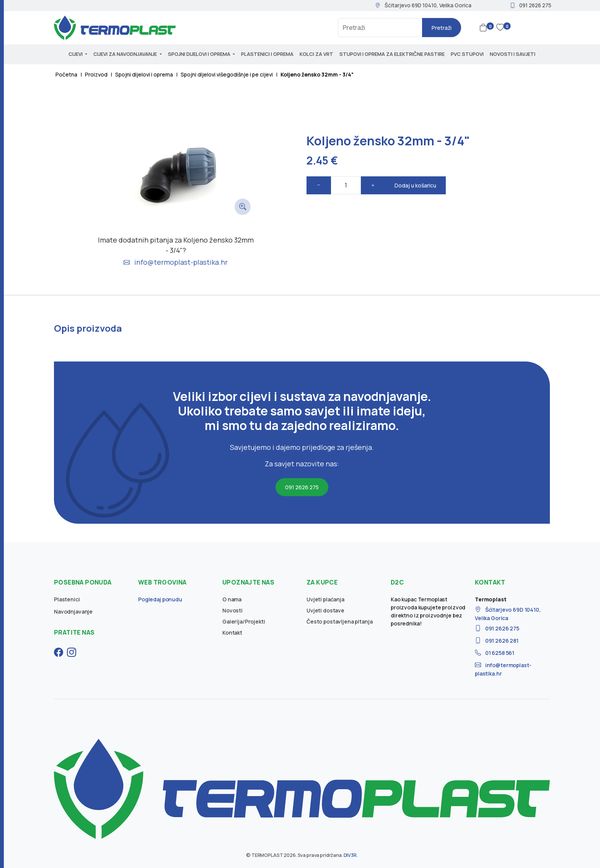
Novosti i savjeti (513, 54)
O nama (232, 599)
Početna (66, 74)
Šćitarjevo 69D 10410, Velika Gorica (423, 5)
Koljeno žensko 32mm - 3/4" (317, 74)
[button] (485, 28)
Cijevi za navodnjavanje (126, 54)
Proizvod (96, 74)
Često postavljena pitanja (340, 621)
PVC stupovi (467, 54)
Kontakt (232, 633)
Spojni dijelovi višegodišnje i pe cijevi (227, 74)
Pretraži (442, 28)
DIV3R (350, 855)
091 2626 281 (497, 641)
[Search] (380, 28)
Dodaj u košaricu (415, 185)
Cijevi (76, 54)
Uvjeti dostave (325, 610)
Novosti (232, 610)
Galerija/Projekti (244, 621)
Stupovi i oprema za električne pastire (392, 54)
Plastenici (67, 599)
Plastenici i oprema (267, 54)
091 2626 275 (531, 5)
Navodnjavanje (73, 612)
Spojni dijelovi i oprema (200, 54)
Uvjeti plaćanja (325, 599)
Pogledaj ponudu (160, 599)
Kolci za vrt (316, 54)
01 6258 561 (495, 653)
